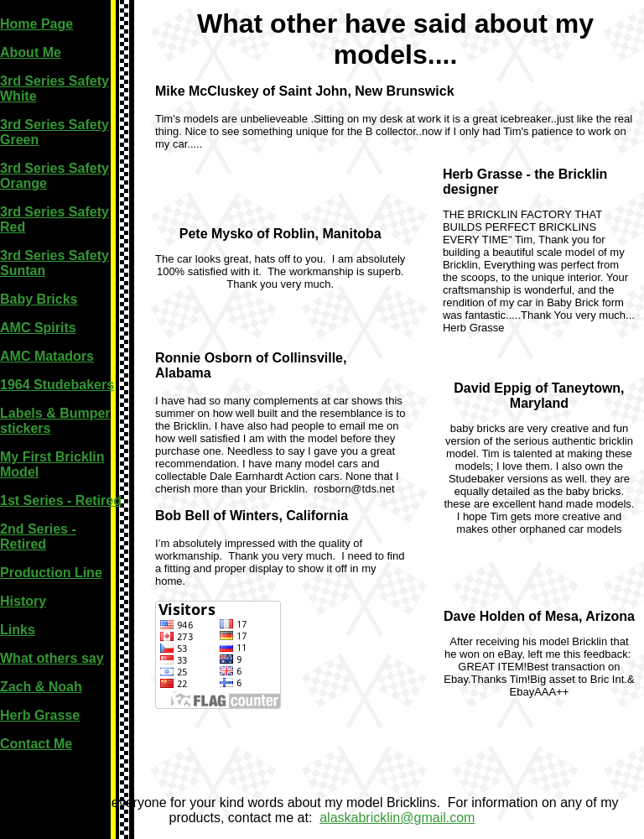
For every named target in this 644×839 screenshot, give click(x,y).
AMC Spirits (38, 328)
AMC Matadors (47, 356)
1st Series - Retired (61, 500)
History (23, 601)
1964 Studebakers (57, 385)
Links (18, 630)
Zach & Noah (41, 687)
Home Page (36, 24)
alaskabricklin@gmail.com (397, 818)
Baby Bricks (39, 299)
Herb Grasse (40, 715)
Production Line (51, 573)
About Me (31, 52)
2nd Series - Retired (38, 537)
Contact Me (36, 744)
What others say (52, 658)
